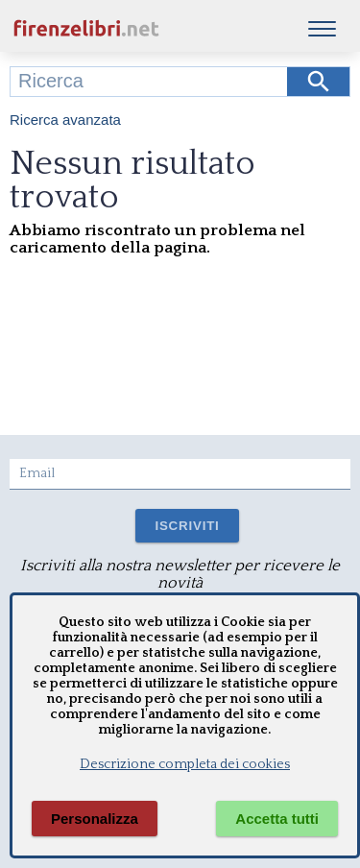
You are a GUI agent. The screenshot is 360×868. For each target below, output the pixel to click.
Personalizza (95, 819)
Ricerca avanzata (65, 120)
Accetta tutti (277, 819)
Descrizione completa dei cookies (185, 764)
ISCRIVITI (187, 526)
